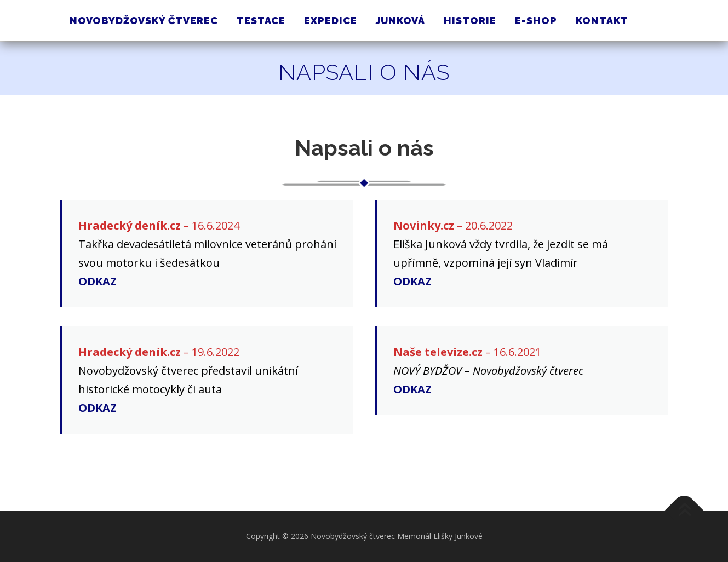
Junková (400, 21)
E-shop (536, 21)
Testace (261, 21)
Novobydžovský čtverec (144, 21)
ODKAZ (98, 281)
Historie (470, 21)
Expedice (331, 21)
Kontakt (602, 21)
